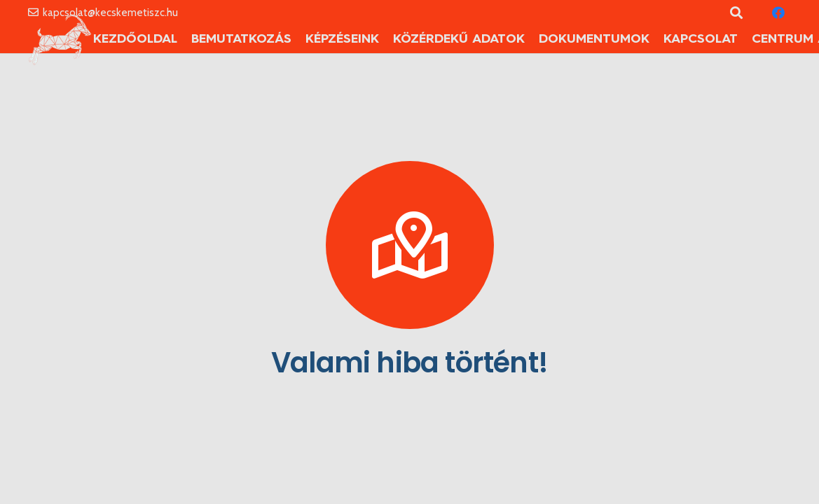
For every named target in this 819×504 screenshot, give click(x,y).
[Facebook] (778, 13)
